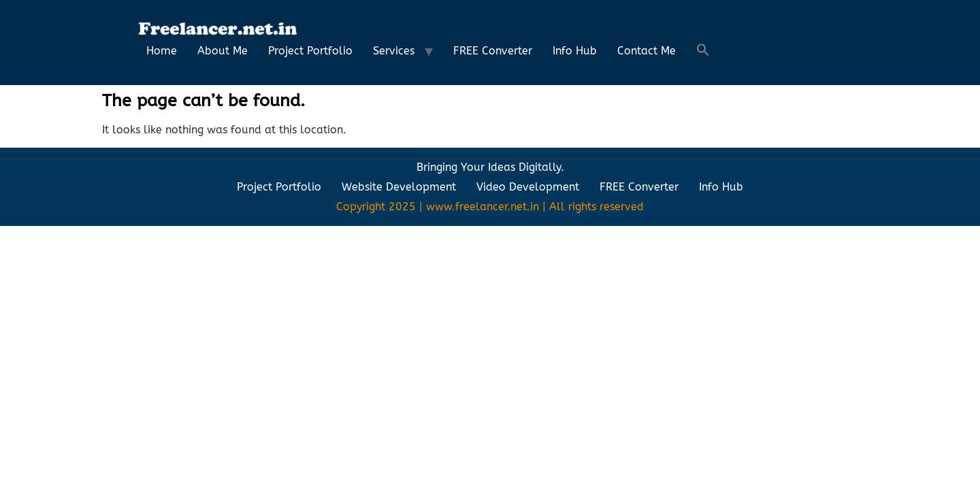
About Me (223, 51)
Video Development (528, 187)
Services (394, 51)
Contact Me (647, 51)
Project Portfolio (310, 51)
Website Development (399, 187)
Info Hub (575, 51)
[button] (703, 51)
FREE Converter (493, 51)
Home (162, 51)
